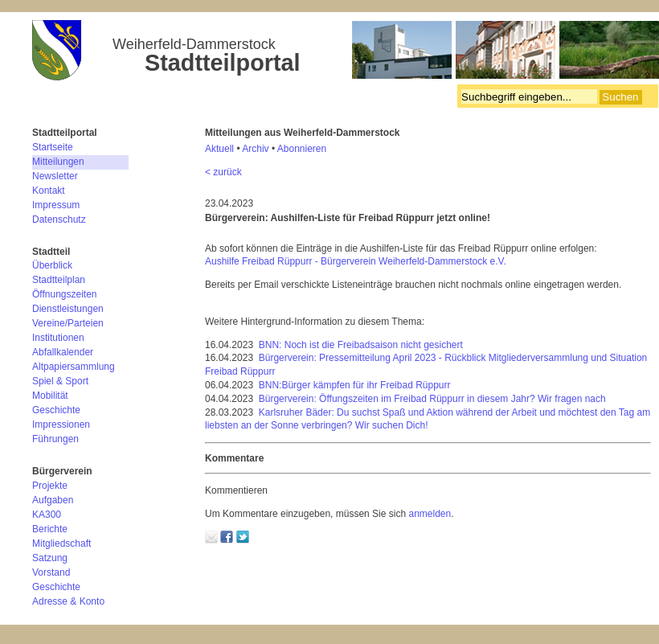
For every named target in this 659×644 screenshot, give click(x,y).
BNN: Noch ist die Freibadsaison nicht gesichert (361, 345)
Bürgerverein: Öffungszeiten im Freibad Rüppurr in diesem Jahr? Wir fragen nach (432, 399)
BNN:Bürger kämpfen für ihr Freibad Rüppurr (355, 385)
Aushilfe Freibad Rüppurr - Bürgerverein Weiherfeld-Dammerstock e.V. (356, 261)
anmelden (430, 514)
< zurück (223, 172)
